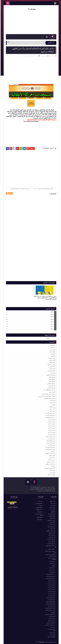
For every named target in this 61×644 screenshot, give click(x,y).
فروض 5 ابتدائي (51, 432)
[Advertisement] (31, 133)
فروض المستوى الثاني (50, 449)
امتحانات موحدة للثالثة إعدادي (48, 394)
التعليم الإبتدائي (51, 358)
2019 (51, 322)
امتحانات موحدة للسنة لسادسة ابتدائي (46, 396)
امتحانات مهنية (51, 392)
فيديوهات (52, 451)
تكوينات (53, 405)
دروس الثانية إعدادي (50, 415)
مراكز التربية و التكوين (49, 464)
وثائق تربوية (52, 473)
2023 (51, 312)
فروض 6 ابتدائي (51, 434)
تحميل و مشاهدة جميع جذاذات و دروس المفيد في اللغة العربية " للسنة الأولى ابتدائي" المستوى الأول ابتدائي (44, 298)
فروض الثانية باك (51, 445)
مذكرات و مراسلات (50, 462)
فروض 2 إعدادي (51, 424)
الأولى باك (52, 354)
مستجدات (24, 56)
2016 (51, 329)
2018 (51, 324)
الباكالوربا (52, 356)
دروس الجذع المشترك (50, 417)
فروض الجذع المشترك (50, 447)
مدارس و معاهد (51, 460)
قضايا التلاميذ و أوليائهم (50, 453)
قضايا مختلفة (52, 456)
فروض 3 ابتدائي (51, 426)
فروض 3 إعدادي (51, 428)
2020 (51, 319)
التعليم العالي (52, 362)
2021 (51, 317)
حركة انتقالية (30, 56)
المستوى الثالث (51, 379)
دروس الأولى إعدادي (50, 413)
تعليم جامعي (52, 403)
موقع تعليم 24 (31, 9)
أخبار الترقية (52, 345)
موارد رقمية (52, 470)
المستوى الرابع (51, 386)
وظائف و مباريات (51, 475)
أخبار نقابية (52, 348)
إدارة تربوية (52, 350)
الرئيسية (36, 56)
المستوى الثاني (51, 381)
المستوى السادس (51, 388)
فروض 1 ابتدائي (51, 420)
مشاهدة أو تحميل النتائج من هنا (30, 121)
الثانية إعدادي (52, 369)
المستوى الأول (51, 377)
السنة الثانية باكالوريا (50, 375)
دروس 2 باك (52, 411)
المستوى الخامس (51, 384)
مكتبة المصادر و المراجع (49, 468)
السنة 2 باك (52, 373)
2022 (51, 314)
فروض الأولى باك (51, 439)
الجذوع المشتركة (51, 371)
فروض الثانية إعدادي (50, 443)
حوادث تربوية (51, 409)
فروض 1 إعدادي (51, 422)
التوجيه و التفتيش (51, 365)
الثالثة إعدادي (52, 367)
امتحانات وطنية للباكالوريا (49, 398)
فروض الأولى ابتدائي (50, 437)
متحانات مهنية (51, 458)
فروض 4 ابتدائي (51, 430)
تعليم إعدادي (52, 401)
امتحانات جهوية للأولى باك (49, 390)
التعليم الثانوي (51, 360)
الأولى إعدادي (51, 352)
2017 (51, 327)
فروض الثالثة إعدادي (50, 441)
